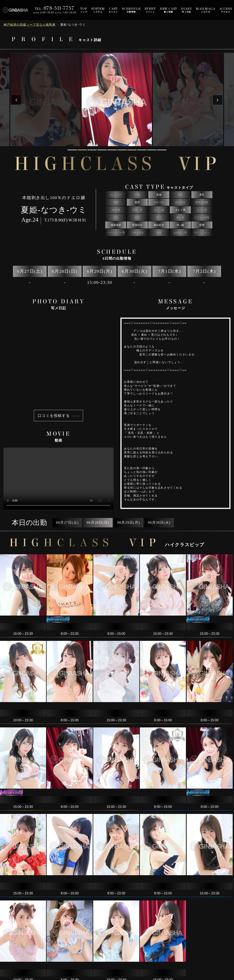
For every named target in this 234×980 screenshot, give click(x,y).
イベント (150, 10)
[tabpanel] (117, 99)
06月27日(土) (67, 522)
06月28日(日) (98, 522)
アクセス (226, 10)
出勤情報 (131, 10)
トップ (84, 10)
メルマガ (206, 10)
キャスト (113, 10)
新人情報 (169, 10)
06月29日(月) (129, 522)
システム (98, 10)
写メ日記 (187, 10)
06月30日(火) (159, 522)
